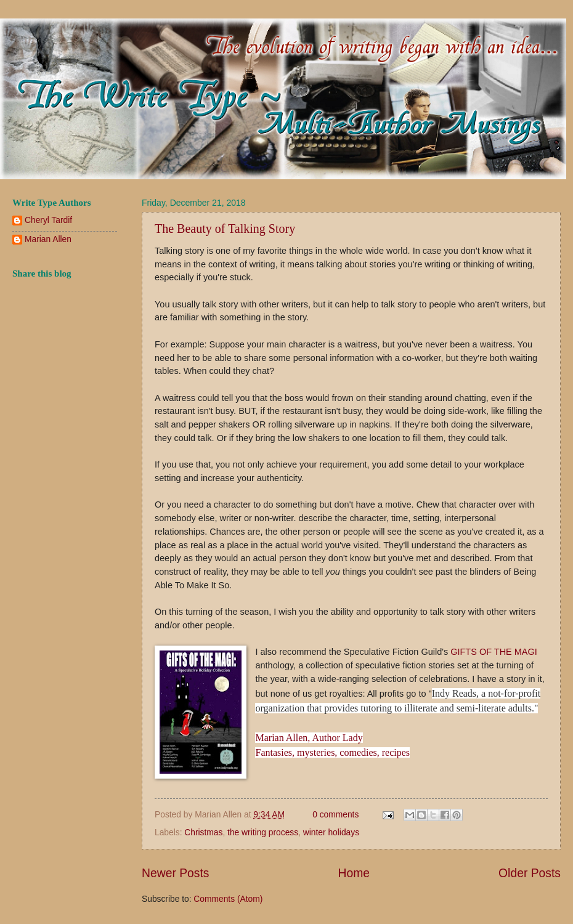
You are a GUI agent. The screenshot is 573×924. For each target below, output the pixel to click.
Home (354, 873)
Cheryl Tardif (48, 220)
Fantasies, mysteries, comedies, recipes (332, 752)
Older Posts (530, 873)
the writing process (263, 833)
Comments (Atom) (228, 899)
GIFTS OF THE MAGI (494, 652)
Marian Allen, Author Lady (309, 738)
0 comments (335, 815)
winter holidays (331, 833)
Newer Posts (175, 873)
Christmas (203, 833)
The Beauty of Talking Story (225, 229)
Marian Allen (48, 239)
